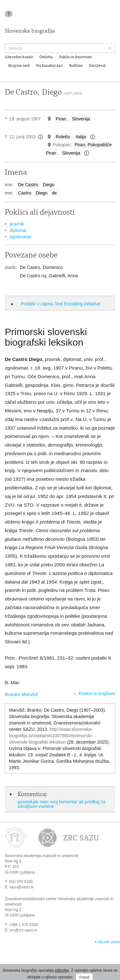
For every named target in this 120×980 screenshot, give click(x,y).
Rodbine (76, 66)
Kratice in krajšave (97, 693)
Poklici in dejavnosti (76, 57)
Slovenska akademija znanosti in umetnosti (41, 856)
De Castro (28, 185)
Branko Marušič (21, 694)
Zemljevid (97, 66)
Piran (61, 119)
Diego (48, 185)
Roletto (63, 137)
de (54, 193)
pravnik (17, 224)
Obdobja (46, 57)
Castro (24, 193)
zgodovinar (21, 237)
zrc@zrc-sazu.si (23, 930)
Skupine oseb (19, 66)
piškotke (62, 970)
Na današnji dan (49, 66)
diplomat (18, 230)
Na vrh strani (109, 942)
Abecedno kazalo (19, 57)
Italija (81, 137)
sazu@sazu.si (22, 887)
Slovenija (81, 119)
